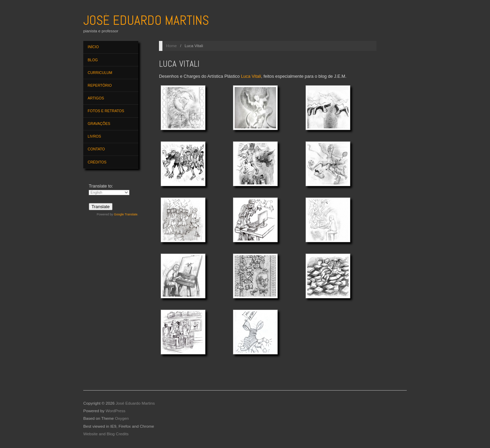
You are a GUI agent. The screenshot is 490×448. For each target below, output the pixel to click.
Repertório (100, 85)
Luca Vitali (251, 76)
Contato (96, 149)
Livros (94, 136)
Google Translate (126, 214)
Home (172, 46)
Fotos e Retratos (106, 111)
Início (93, 47)
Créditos (97, 162)
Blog (93, 60)
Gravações (99, 124)
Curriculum (100, 73)
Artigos (96, 98)
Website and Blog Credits (106, 434)
